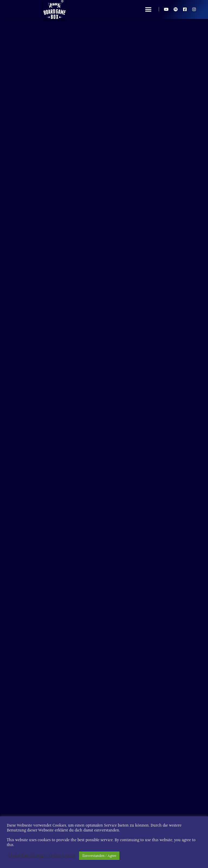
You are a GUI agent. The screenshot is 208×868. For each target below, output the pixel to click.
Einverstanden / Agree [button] (99, 856)
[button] (148, 9)
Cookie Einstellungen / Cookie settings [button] (42, 856)
